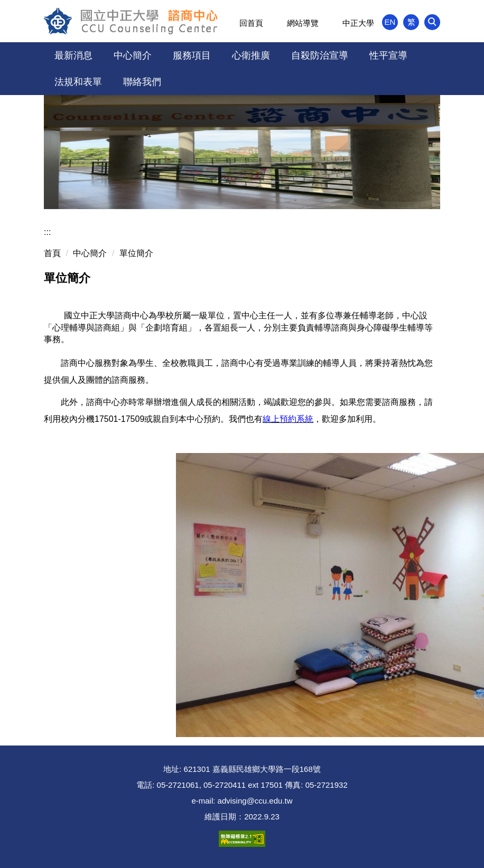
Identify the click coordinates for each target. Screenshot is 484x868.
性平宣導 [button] (388, 55)
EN (390, 22)
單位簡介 (136, 253)
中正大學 (358, 23)
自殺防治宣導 (320, 55)
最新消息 (73, 55)
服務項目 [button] (192, 55)
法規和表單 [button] (78, 82)
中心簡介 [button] (133, 55)
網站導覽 (303, 23)
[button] (432, 22)
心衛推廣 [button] (251, 55)
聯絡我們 (142, 82)
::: (47, 232)
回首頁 (251, 23)
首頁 (52, 253)
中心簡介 (90, 253)
